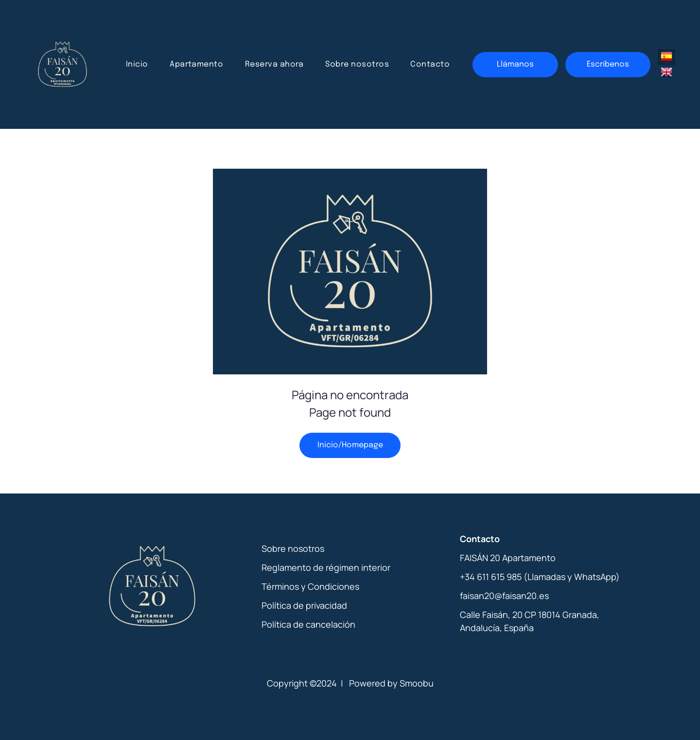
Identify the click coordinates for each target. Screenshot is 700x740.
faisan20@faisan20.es (504, 596)
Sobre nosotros (293, 548)
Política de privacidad (304, 605)
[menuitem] (137, 64)
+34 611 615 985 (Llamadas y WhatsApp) (540, 577)
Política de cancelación (308, 624)
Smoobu (417, 683)
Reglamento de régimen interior (326, 567)
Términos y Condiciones (310, 586)
